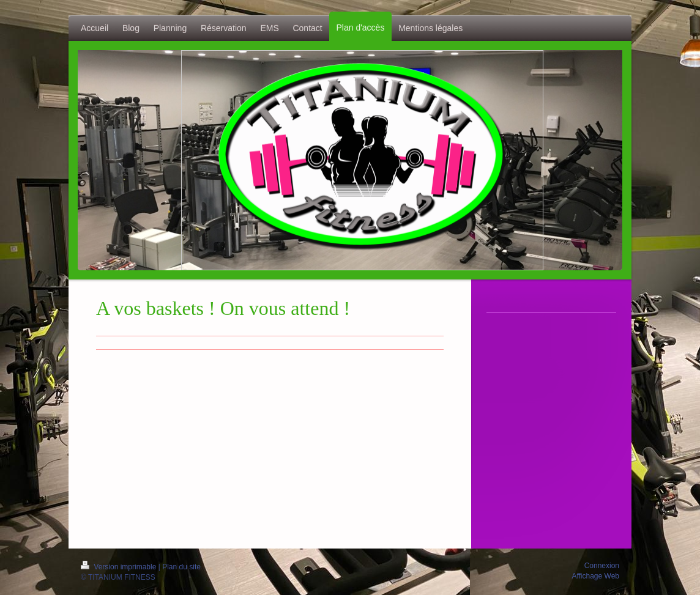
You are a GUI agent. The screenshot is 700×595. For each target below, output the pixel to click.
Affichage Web (595, 576)
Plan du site (181, 567)
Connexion (602, 566)
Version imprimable (120, 567)
